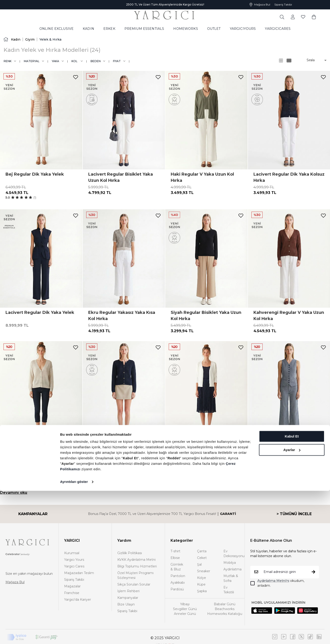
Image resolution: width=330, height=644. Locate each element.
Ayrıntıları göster (74, 635)
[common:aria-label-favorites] (293, 17)
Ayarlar (292, 603)
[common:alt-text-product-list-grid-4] (281, 61)
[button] (313, 60)
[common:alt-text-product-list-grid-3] (289, 61)
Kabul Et (292, 590)
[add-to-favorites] (76, 77)
